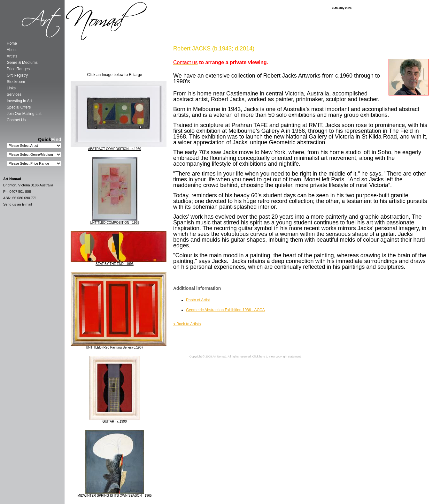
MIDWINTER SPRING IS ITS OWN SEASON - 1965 (114, 496)
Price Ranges (18, 69)
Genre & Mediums (22, 63)
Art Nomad (219, 357)
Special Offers (19, 107)
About (12, 50)
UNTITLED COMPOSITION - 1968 (115, 223)
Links (11, 88)
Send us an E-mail (18, 204)
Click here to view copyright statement (277, 357)
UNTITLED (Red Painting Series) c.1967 (115, 347)
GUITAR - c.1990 (115, 421)
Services (14, 94)
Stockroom (16, 82)
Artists (12, 56)
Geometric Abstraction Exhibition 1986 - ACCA (225, 310)
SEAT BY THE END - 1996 (115, 264)
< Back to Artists (187, 324)
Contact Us (16, 120)
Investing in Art (19, 101)
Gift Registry (17, 75)
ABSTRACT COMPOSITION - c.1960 (115, 149)
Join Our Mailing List (24, 114)
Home (12, 43)
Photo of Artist (198, 300)
